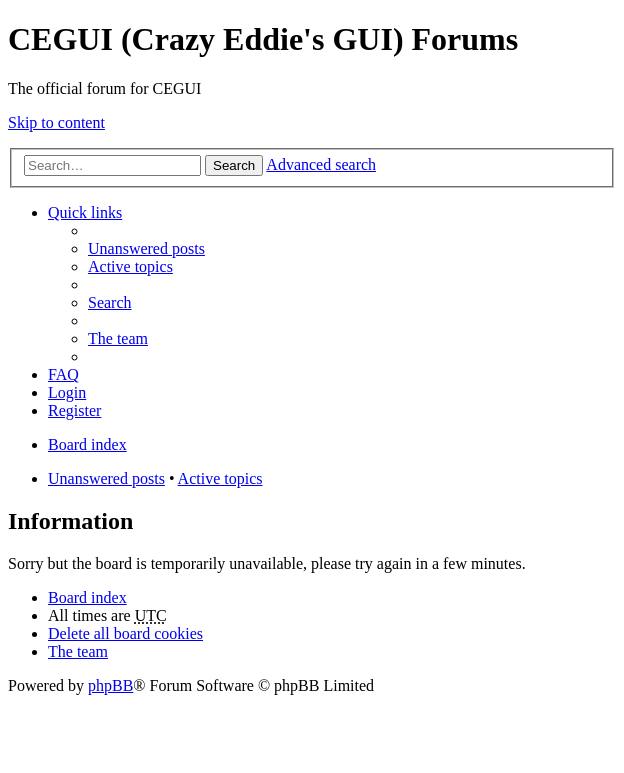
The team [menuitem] (118, 338)
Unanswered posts (106, 478)
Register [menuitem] (74, 410)
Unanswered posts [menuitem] (146, 248)
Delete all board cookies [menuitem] (125, 633)
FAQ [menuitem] (63, 374)
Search (234, 165)
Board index (87, 597)
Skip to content (56, 122)
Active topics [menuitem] (130, 266)
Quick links (85, 212)
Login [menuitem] (67, 392)
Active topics (220, 478)
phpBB (110, 685)
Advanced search (321, 164)
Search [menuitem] (110, 302)
